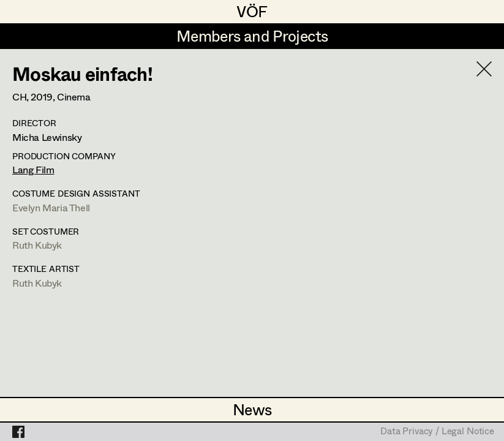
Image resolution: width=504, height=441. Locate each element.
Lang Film (33, 169)
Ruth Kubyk (37, 245)
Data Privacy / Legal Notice (437, 432)
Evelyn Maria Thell (51, 207)
